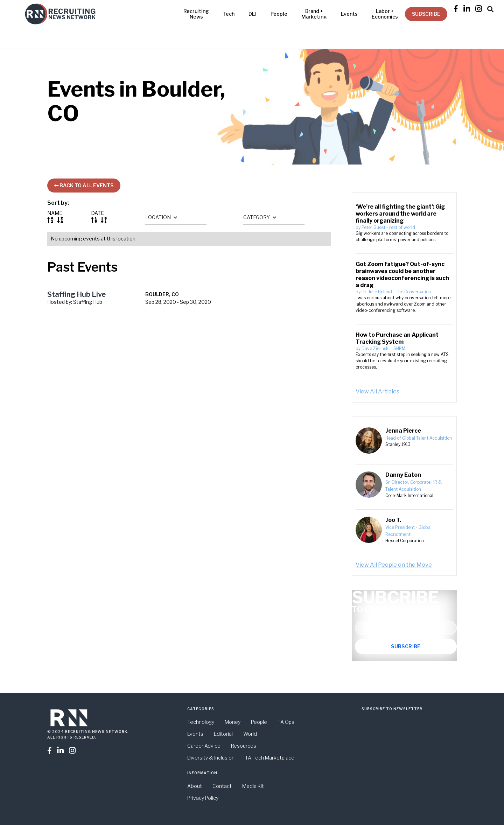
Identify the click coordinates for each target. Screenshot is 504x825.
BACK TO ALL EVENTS (84, 185)
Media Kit (253, 786)
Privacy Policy (203, 798)
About (195, 786)
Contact (222, 786)
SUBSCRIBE (426, 14)
